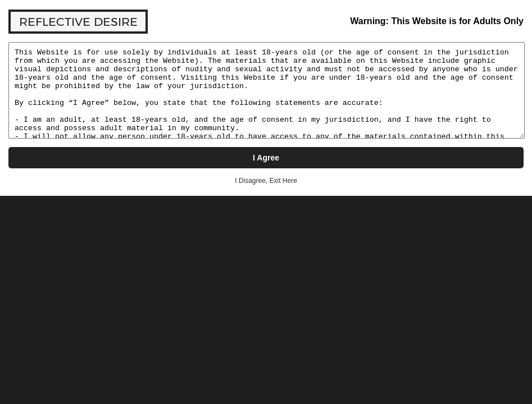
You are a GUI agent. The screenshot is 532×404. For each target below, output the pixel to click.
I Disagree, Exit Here (266, 181)
